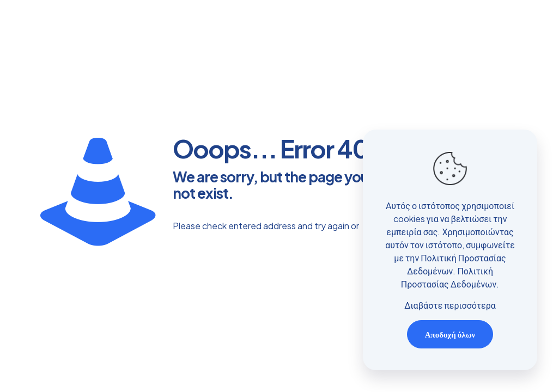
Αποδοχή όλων (450, 334)
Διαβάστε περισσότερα (450, 305)
